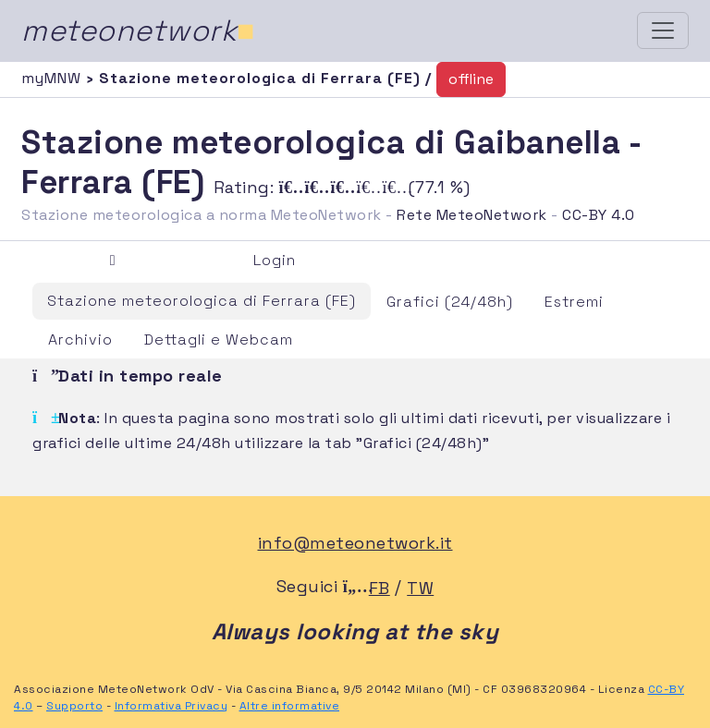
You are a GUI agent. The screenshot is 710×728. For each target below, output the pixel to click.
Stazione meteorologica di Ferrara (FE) (202, 301)
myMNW (54, 78)
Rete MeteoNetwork (472, 215)
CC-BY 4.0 (599, 215)
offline (471, 79)
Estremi (574, 302)
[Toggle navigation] (663, 30)
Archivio (80, 340)
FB (379, 588)
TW (420, 588)
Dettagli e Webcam (219, 340)
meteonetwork (138, 30)
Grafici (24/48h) (450, 302)
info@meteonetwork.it (355, 543)
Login (275, 260)
